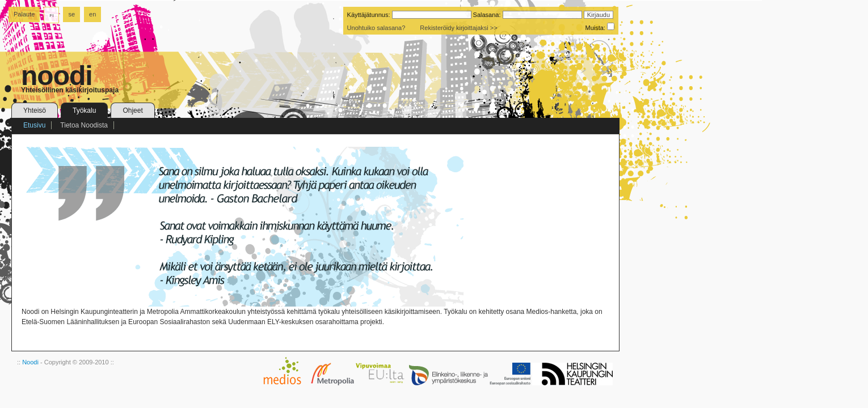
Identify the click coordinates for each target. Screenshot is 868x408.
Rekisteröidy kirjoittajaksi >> (458, 28)
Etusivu (34, 125)
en (92, 14)
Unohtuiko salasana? (376, 28)
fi (51, 15)
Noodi (30, 362)
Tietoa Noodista (84, 125)
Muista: (595, 28)
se (71, 14)
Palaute (24, 14)
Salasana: (487, 15)
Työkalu (84, 110)
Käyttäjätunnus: (369, 15)
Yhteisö (35, 110)
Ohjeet (132, 110)
